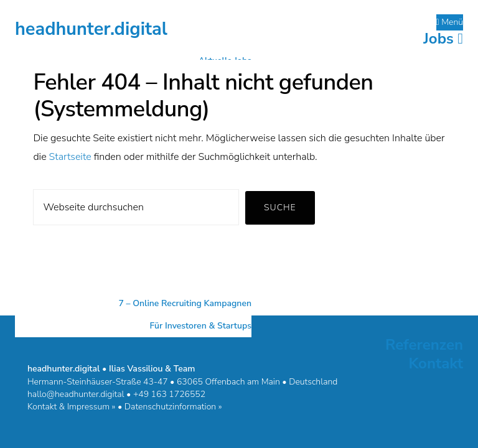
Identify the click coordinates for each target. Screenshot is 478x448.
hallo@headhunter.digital (76, 394)
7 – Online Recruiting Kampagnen (185, 303)
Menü (450, 22)
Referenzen (424, 345)
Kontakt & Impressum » (71, 407)
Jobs (443, 39)
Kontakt (436, 363)
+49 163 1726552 (169, 394)
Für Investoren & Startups (200, 326)
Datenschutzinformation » (173, 407)
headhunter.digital (91, 29)
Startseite (70, 157)
